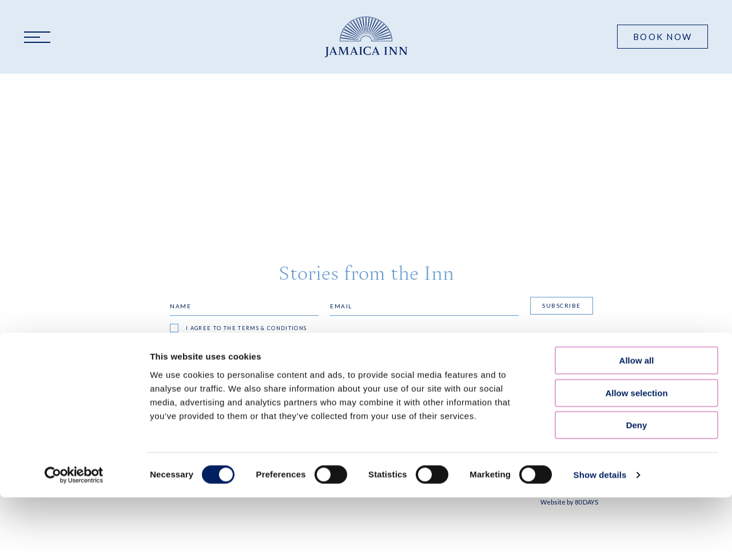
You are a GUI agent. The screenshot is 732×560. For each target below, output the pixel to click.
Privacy (265, 425)
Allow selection (636, 231)
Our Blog (153, 439)
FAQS (143, 425)
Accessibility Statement (298, 439)
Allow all (637, 199)
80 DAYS (586, 502)
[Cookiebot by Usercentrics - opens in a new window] (74, 313)
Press (144, 454)
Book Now (663, 37)
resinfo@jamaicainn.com (413, 459)
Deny (637, 263)
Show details (600, 313)
